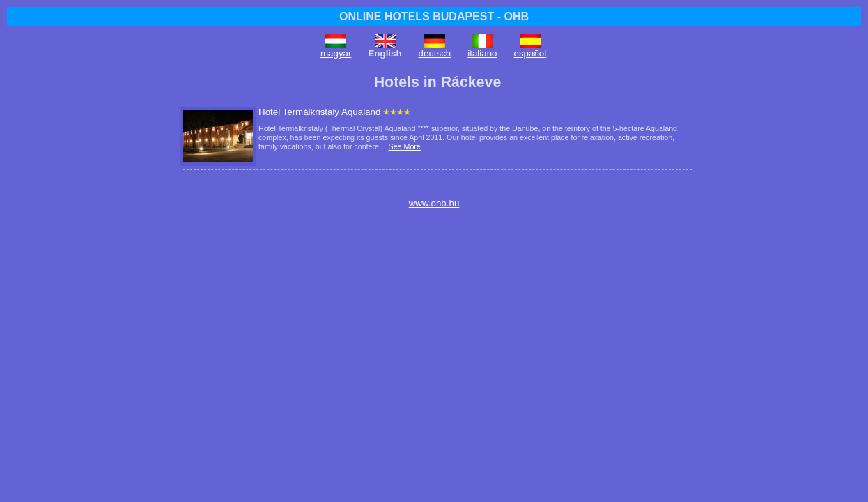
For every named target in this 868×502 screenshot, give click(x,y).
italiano (482, 53)
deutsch (435, 53)
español (530, 53)
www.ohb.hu (434, 203)
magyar (336, 53)
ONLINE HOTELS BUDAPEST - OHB (434, 16)
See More (405, 146)
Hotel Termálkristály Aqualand (319, 112)
